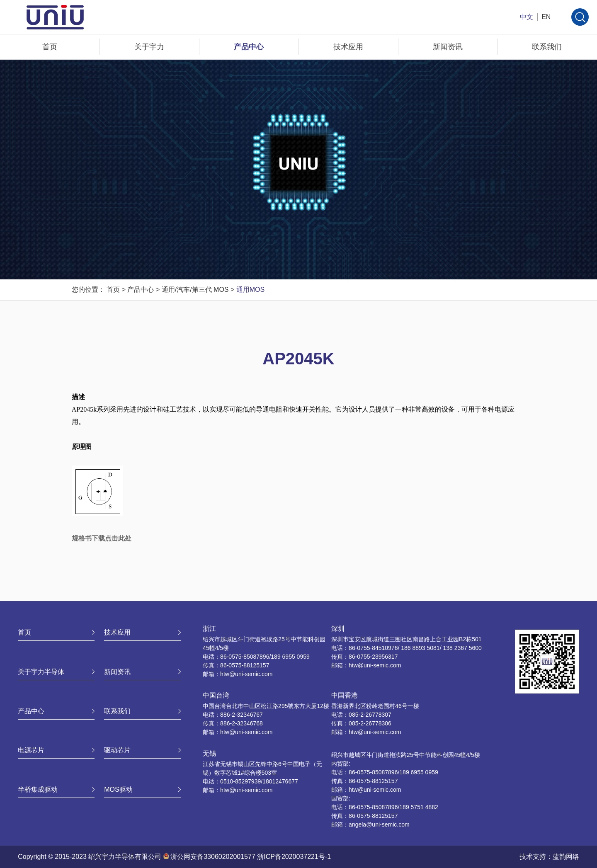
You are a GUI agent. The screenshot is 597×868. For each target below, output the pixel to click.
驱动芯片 (117, 750)
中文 (527, 17)
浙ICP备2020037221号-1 (294, 857)
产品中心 (249, 47)
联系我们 (547, 47)
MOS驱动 (118, 789)
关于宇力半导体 (41, 672)
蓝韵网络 (566, 857)
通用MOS (250, 290)
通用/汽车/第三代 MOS (195, 290)
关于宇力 (149, 47)
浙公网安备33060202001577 (213, 857)
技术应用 (348, 47)
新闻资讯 (448, 47)
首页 (50, 47)
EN (546, 17)
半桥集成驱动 (38, 789)
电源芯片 (31, 750)
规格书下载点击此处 (102, 538)
